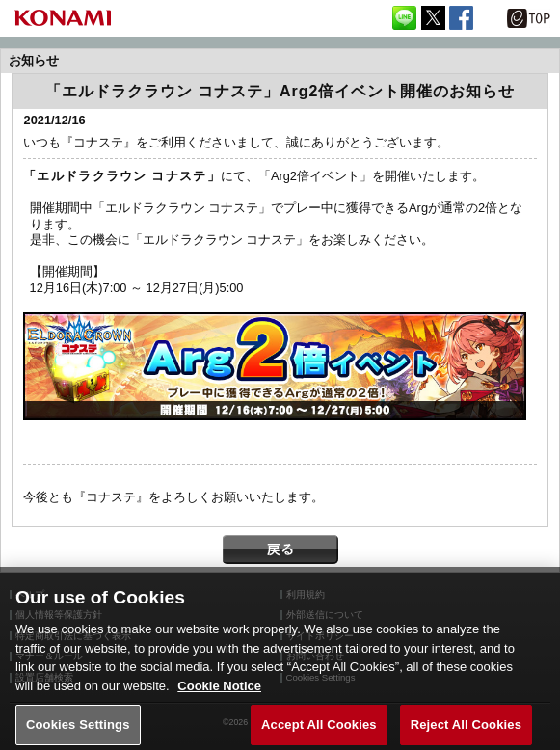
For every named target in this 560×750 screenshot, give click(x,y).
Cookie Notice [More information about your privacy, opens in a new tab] (219, 696)
